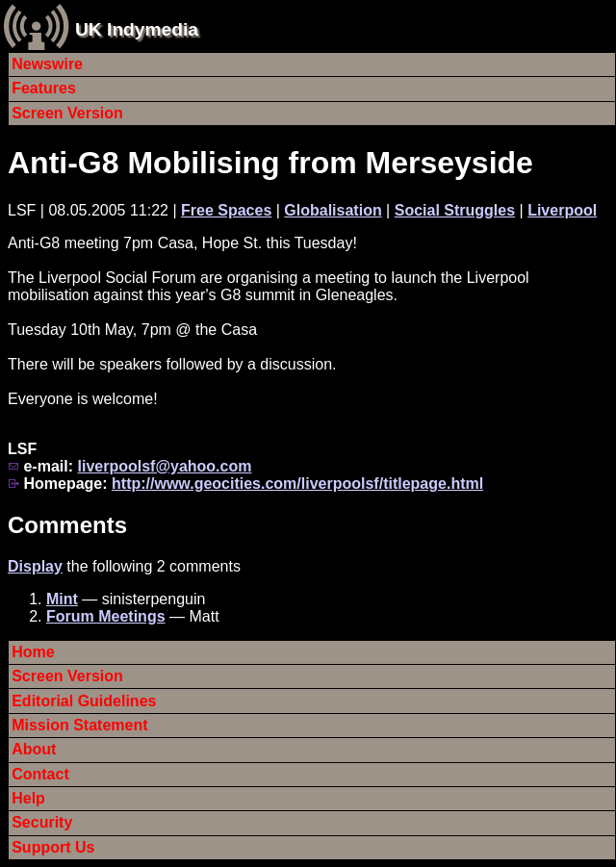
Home (33, 652)
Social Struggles (455, 210)
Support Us (53, 847)
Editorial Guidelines (84, 701)
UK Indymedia (137, 29)
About (34, 749)
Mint (62, 599)
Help (28, 798)
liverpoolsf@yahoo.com (164, 466)
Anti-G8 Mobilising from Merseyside (270, 163)
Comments (67, 525)
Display (35, 566)
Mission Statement (79, 725)
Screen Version (67, 113)
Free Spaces (226, 210)
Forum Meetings (106, 616)
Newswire (47, 64)
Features (44, 88)
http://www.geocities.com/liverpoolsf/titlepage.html (297, 484)
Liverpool (562, 210)
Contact (40, 774)
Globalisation (333, 210)
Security (42, 822)
